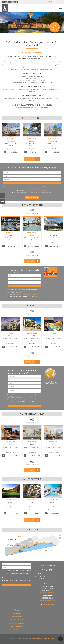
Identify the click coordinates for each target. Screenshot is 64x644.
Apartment (10, 232)
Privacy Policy (51, 187)
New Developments (17, 627)
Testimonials (46, 639)
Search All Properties (32, 198)
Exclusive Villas (17, 613)
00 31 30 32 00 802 (48, 604)
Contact (52, 639)
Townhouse (32, 333)
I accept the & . (32, 190)
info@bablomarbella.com (48, 592)
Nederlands (58, 2)
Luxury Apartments (16, 617)
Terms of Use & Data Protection (32, 190)
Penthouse (11, 442)
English (51, 2)
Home (33, 639)
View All (29, 159)
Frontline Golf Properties (17, 623)
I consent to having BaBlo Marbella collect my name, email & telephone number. (32, 192)
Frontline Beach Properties (16, 620)
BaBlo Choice (17, 630)
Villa (53, 232)
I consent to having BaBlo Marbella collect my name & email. (16, 581)
